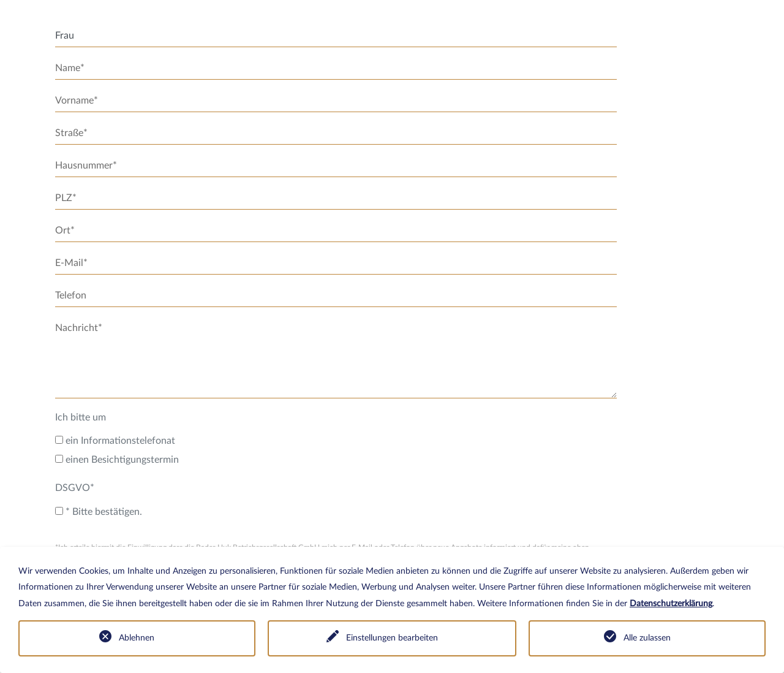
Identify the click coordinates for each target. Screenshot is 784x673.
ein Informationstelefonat (115, 441)
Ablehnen (137, 638)
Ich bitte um (81, 417)
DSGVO (75, 488)
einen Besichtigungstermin (117, 460)
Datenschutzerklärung (671, 604)
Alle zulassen (647, 638)
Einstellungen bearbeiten (392, 638)
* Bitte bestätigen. (99, 512)
